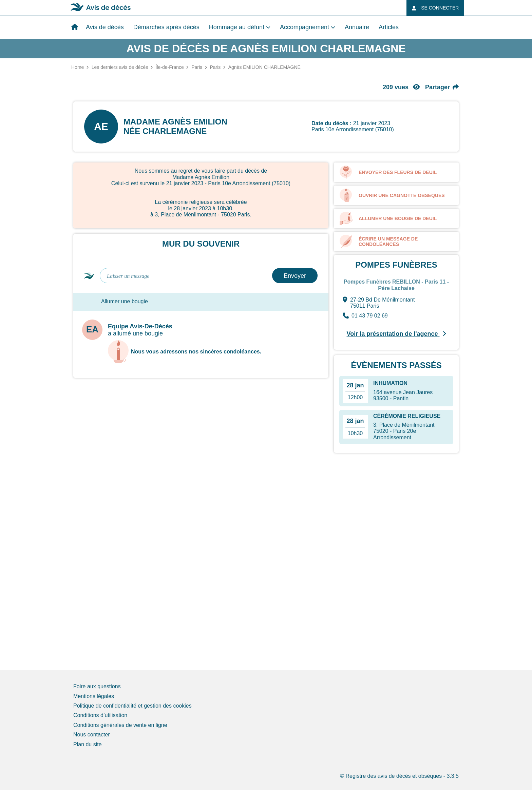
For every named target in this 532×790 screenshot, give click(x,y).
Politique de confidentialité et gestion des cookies (132, 706)
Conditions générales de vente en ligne (120, 725)
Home (78, 67)
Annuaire (357, 27)
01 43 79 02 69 (365, 316)
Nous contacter (92, 735)
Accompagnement (305, 27)
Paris (197, 67)
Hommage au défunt (237, 27)
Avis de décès (105, 27)
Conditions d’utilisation (100, 715)
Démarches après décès (166, 27)
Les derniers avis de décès (120, 67)
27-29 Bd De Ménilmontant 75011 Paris (379, 303)
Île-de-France (170, 67)
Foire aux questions (97, 686)
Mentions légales (94, 696)
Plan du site (88, 744)
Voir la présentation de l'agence (396, 334)
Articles (389, 27)
